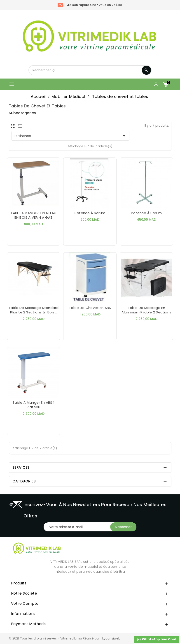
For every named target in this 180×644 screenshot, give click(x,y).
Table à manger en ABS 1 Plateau (33, 405)
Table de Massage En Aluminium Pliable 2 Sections (146, 310)
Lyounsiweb (111, 638)
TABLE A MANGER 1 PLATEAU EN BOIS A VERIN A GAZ (34, 215)
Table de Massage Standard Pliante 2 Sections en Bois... (33, 310)
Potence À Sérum (90, 213)
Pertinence (70, 136)
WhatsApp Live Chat (157, 639)
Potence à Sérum (146, 213)
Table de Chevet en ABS (90, 308)
